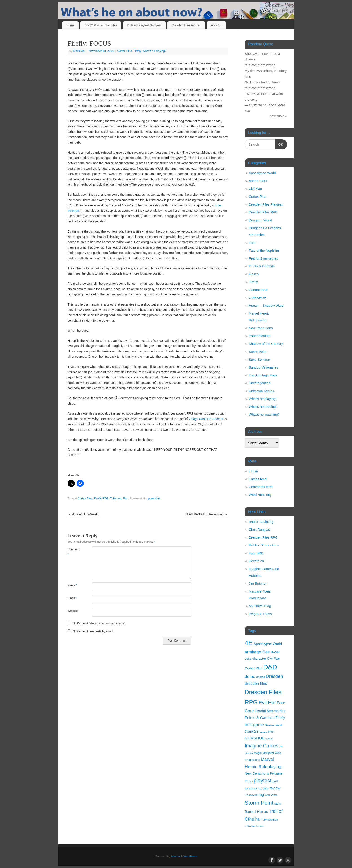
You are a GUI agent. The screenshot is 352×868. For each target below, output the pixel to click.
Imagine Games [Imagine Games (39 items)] (262, 746)
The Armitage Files (263, 375)
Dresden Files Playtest (266, 204)
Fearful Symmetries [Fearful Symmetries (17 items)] (270, 711)
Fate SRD (256, 553)
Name (72, 585)
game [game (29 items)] (259, 725)
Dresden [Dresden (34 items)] (274, 676)
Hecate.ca (256, 561)
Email (72, 598)
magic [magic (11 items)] (258, 753)
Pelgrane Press (260, 614)
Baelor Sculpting (261, 522)
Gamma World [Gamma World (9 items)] (273, 725)
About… (216, 25)
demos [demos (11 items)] (261, 677)
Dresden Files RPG (263, 212)
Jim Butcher (258, 583)
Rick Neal (79, 51)
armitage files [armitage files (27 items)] (257, 652)
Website (73, 611)
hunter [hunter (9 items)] (269, 739)
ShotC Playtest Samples (101, 25)
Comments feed (261, 487)
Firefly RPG (101, 499)
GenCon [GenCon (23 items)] (252, 732)
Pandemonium (260, 336)
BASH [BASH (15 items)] (275, 652)
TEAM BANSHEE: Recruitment (206, 514)
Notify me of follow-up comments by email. (99, 624)
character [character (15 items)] (259, 659)
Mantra (175, 857)
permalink (154, 499)
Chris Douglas (259, 529)
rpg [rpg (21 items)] (261, 795)
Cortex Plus (124, 51)
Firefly (137, 51)
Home (70, 25)
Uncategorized (260, 383)
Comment (74, 552)
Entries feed (258, 479)
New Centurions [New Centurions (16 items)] (257, 773)
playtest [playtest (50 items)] (263, 781)
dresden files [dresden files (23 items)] (256, 684)
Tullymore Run (119, 499)
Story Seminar (259, 359)
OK (279, 144)
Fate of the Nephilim (264, 250)
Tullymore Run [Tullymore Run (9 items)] (270, 820)
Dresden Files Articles (186, 25)
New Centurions (261, 328)
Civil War (255, 189)
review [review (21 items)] (275, 788)
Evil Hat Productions (264, 545)
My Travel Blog (260, 606)
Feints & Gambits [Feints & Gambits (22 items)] (260, 718)
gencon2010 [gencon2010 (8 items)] (267, 732)
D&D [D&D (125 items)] (270, 667)
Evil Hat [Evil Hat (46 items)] (267, 703)
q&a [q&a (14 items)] (266, 788)
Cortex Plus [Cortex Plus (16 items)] (254, 668)
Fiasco (254, 274)
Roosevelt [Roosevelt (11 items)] (251, 795)
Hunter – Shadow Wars (266, 305)
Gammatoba (258, 290)
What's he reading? (263, 407)
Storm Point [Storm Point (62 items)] (259, 803)
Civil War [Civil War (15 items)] (273, 659)
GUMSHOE (257, 298)
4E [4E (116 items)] (249, 643)
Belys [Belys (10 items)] (248, 659)
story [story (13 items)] (278, 804)
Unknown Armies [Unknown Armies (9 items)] (254, 826)
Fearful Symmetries (263, 258)
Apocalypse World (262, 173)
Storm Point (257, 352)
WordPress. (191, 857)
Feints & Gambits (262, 266)
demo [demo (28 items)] (250, 676)
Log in (253, 471)
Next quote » (278, 116)
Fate (252, 243)
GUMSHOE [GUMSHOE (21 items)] (255, 738)
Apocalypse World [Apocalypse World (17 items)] (268, 644)
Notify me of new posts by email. (93, 631)
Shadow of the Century (266, 344)
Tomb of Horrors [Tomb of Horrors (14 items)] (256, 812)
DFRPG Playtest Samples (144, 25)
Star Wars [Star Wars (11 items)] (271, 795)
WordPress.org (260, 495)
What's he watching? (264, 414)
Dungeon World (260, 220)
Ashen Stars (258, 181)
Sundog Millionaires (263, 367)
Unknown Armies (261, 391)
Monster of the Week (83, 514)
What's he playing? (154, 51)
